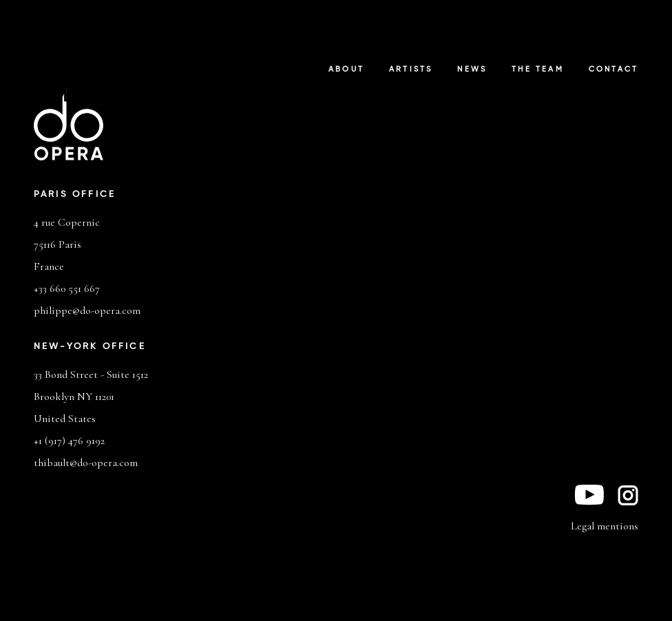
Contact (613, 70)
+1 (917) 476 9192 (69, 441)
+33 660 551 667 (67, 288)
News (472, 70)
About (346, 70)
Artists (411, 70)
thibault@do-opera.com (86, 463)
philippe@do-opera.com (87, 310)
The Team (538, 70)
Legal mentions (605, 526)
